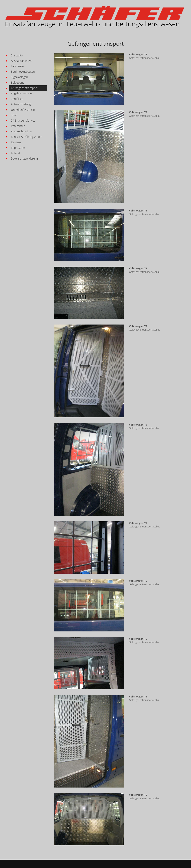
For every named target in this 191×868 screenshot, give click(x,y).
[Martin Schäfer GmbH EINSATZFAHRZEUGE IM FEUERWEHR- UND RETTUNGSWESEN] (95, 13)
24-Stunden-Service (23, 121)
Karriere (16, 142)
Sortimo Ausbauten (23, 72)
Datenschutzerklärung (24, 159)
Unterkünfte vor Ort (23, 110)
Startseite (17, 55)
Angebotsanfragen (22, 93)
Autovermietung (21, 104)
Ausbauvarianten (21, 61)
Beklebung (18, 83)
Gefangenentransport (24, 88)
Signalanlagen (19, 77)
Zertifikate (17, 99)
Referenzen (18, 126)
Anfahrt (15, 153)
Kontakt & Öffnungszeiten (27, 137)
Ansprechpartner (22, 131)
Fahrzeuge (17, 66)
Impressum (18, 148)
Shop (14, 115)
